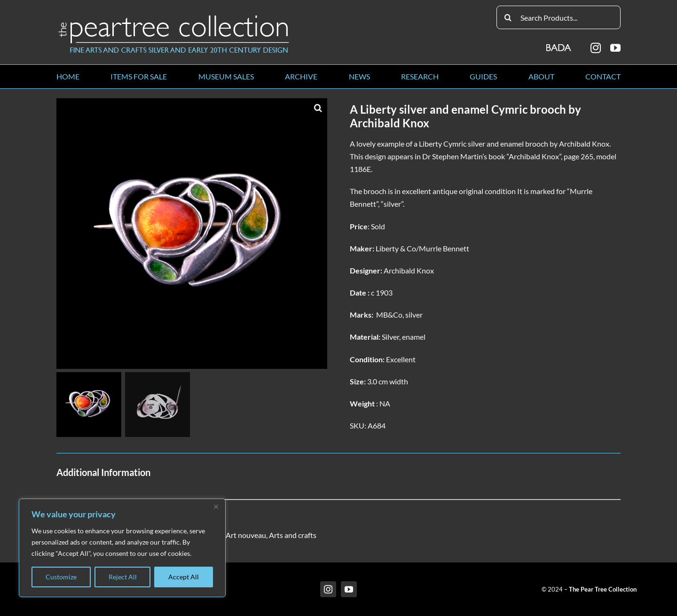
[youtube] (615, 48)
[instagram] (596, 48)
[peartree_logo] (174, 17)
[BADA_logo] (559, 44)
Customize (61, 577)
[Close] (216, 507)
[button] (318, 108)
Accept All (184, 577)
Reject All (123, 577)
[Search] (508, 17)
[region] (122, 548)
